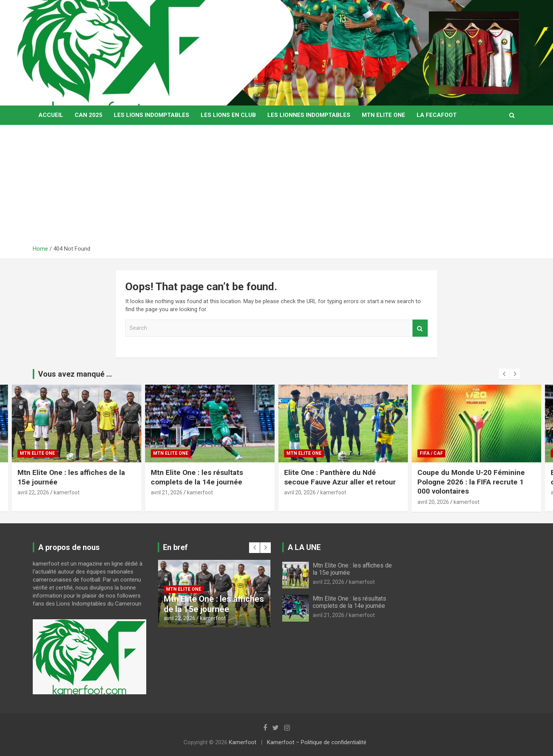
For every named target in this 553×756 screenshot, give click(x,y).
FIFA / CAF (431, 453)
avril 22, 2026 (33, 492)
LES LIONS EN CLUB (228, 115)
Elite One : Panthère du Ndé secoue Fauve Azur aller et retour (341, 477)
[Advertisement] (276, 188)
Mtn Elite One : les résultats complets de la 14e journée (197, 477)
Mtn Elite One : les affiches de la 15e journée (214, 604)
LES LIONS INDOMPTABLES (152, 115)
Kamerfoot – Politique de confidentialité (317, 742)
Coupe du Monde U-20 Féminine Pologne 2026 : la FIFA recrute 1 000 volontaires (471, 482)
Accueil (51, 115)
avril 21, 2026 (167, 492)
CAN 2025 (89, 115)
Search (420, 328)
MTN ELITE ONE (384, 115)
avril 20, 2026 (300, 492)
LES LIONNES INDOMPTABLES (309, 115)
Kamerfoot (243, 742)
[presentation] (504, 374)
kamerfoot (67, 492)
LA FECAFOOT (437, 115)
